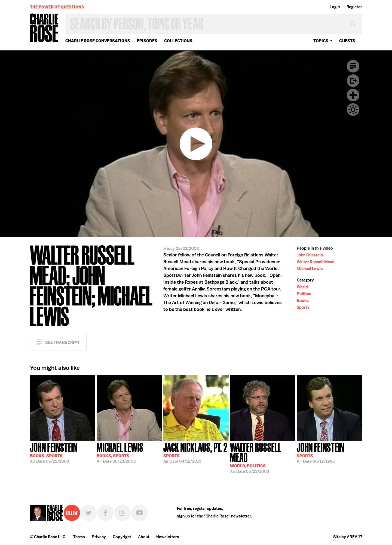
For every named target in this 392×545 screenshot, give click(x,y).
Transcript (353, 66)
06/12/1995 (321, 452)
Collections (178, 41)
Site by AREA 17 (348, 537)
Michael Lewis (310, 269)
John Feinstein (310, 255)
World (302, 287)
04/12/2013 (195, 452)
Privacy (99, 537)
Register (354, 7)
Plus (353, 95)
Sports (303, 307)
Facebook (106, 513)
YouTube (139, 513)
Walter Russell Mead (316, 262)
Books (303, 301)
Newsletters (168, 537)
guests (347, 41)
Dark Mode (353, 110)
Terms (79, 537)
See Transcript (62, 342)
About (144, 537)
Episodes (147, 41)
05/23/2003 (54, 452)
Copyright (122, 537)
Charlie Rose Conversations (98, 41)
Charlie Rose (44, 28)
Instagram (122, 513)
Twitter (89, 513)
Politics (304, 294)
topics (321, 41)
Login (335, 7)
